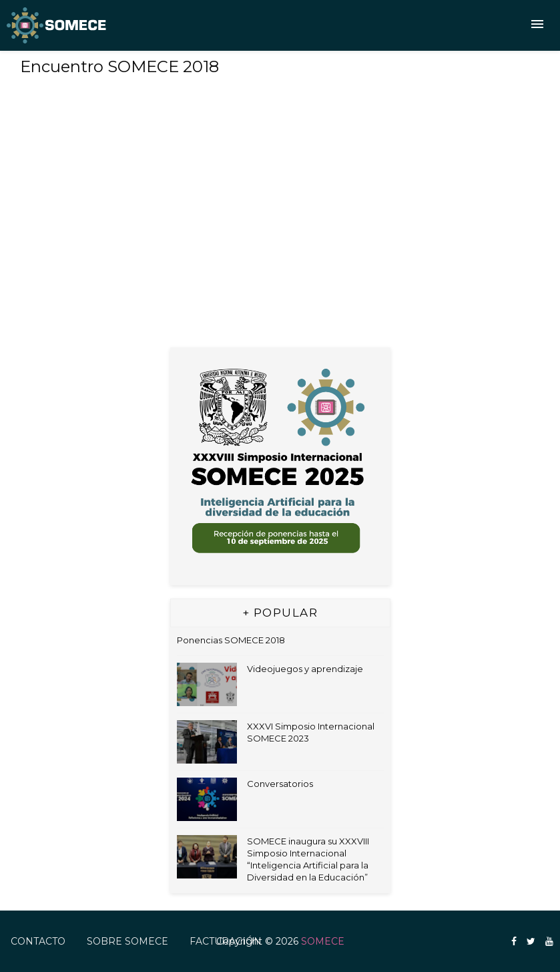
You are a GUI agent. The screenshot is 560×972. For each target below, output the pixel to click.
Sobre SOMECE (127, 941)
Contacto (38, 941)
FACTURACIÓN (226, 941)
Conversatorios (280, 784)
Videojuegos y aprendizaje (305, 669)
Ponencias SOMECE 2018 (231, 640)
